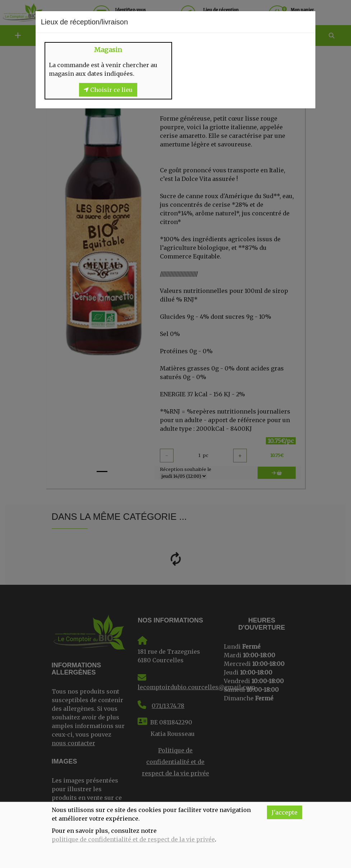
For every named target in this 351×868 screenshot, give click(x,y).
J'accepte (285, 812)
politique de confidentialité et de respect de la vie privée (133, 839)
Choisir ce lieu (108, 90)
